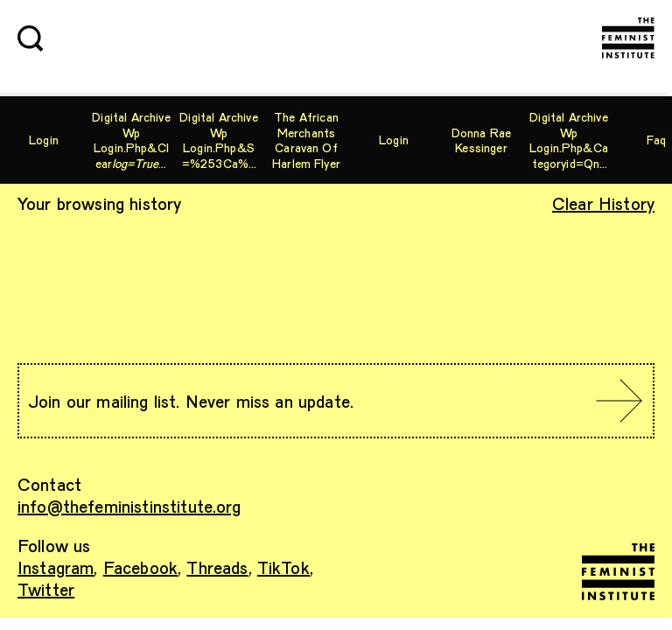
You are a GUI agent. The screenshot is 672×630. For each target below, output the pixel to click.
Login (44, 140)
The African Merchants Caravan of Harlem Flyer (306, 140)
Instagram (56, 567)
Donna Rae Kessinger (481, 140)
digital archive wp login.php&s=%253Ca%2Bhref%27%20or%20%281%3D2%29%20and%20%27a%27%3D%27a (218, 140)
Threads (217, 567)
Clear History (603, 203)
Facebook (140, 567)
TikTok (283, 567)
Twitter (46, 589)
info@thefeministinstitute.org (129, 506)
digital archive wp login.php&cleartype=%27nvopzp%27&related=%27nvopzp (131, 140)
